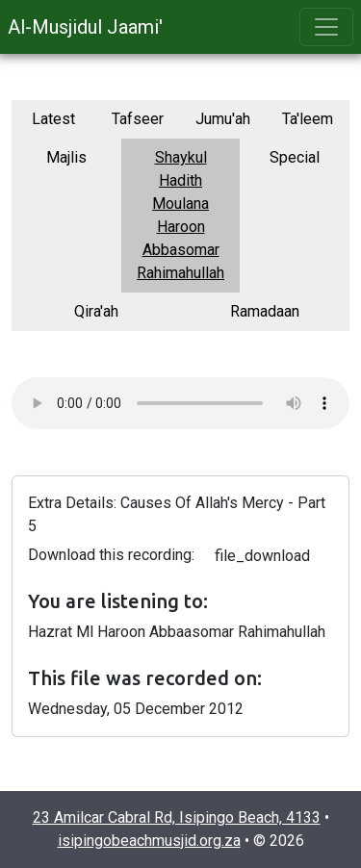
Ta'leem (308, 119)
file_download (262, 556)
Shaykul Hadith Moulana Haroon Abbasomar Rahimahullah (180, 215)
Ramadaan (265, 311)
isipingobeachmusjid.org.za (149, 841)
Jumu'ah (223, 119)
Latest (53, 119)
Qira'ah (96, 311)
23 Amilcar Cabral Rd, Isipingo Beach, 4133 (177, 817)
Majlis (66, 157)
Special (295, 157)
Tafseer (138, 119)
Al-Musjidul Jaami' (85, 27)
